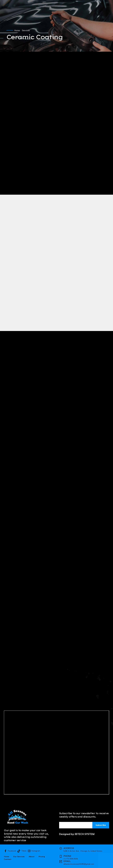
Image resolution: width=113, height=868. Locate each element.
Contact (8, 859)
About (32, 857)
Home (17, 30)
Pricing (42, 857)
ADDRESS (69, 848)
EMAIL (67, 861)
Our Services (19, 857)
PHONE (67, 856)
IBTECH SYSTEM (85, 834)
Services (26, 30)
